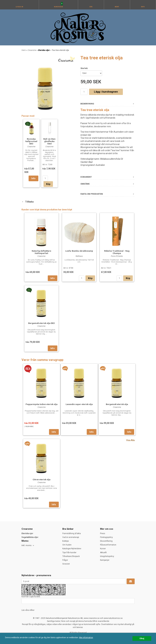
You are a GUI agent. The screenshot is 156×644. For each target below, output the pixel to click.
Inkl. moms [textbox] (26, 545)
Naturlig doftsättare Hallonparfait (41, 252)
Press (103, 533)
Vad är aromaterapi (71, 537)
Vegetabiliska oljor (30, 537)
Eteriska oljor (44, 50)
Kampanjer (105, 560)
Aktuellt (103, 553)
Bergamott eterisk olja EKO (41, 323)
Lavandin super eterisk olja (79, 404)
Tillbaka (28, 202)
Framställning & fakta (72, 533)
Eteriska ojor (27, 533)
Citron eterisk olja (42, 480)
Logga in (19, 7)
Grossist (66, 564)
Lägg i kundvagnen (106, 92)
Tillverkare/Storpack (71, 556)
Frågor (65, 560)
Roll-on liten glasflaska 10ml (49, 141)
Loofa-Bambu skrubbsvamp (79, 251)
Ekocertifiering (106, 541)
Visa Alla (130, 440)
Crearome (32, 50)
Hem (24, 50)
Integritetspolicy (107, 556)
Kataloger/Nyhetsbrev (72, 549)
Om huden (67, 545)
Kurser (103, 549)
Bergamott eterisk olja (117, 404)
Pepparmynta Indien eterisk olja (42, 404)
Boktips (66, 541)
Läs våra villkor (28, 610)
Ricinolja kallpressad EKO (31, 141)
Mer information (86, 638)
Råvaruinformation (108, 545)
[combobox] (28, 546)
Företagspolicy (106, 537)
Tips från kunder (69, 553)
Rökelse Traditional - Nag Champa (117, 252)
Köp (48, 184)
